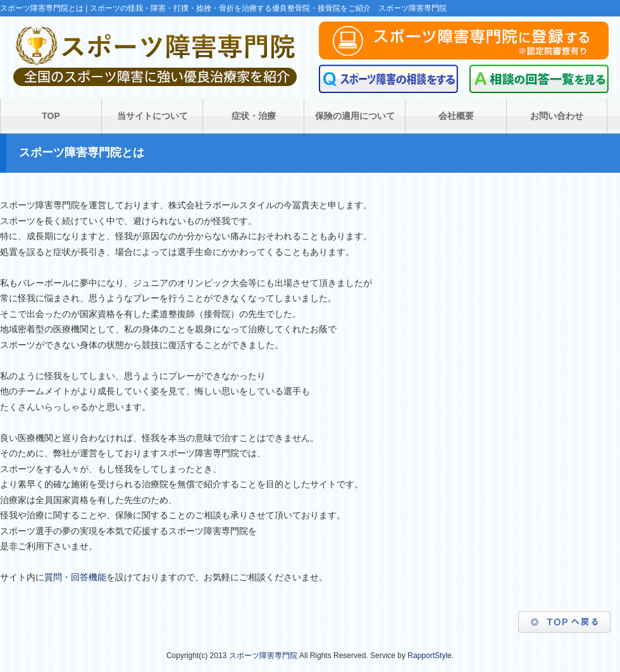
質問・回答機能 (75, 577)
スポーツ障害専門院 (263, 656)
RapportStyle (429, 656)
